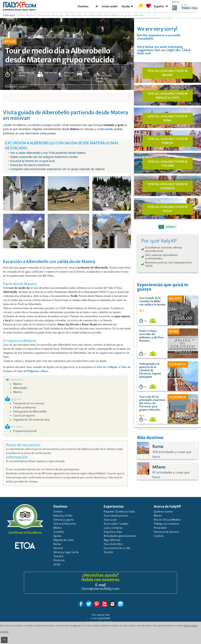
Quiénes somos (163, 512)
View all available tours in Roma (167, 118)
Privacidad (160, 528)
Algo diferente (112, 540)
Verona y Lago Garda (66, 552)
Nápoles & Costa (63, 540)
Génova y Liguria (63, 520)
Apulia (57, 536)
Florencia (59, 560)
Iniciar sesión (110, 6)
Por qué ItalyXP (159, 241)
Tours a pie (110, 520)
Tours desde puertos (116, 516)
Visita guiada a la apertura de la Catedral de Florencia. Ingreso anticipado (150, 370)
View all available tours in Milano (167, 73)
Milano (58, 528)
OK (4, 640)
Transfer (109, 552)
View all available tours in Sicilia (167, 209)
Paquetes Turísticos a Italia (119, 512)
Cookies (159, 536)
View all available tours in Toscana (167, 164)
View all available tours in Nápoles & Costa (167, 96)
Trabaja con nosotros (166, 524)
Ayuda (126, 6)
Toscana (58, 556)
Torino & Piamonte (64, 524)
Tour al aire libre (113, 544)
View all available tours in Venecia (167, 141)
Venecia (58, 548)
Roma (57, 544)
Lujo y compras (113, 528)
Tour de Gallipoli (107, 367)
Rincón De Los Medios (167, 520)
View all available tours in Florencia (167, 186)
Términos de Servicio (166, 532)
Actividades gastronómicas (120, 536)
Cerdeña (59, 532)
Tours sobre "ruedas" (116, 524)
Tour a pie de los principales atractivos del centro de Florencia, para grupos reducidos (152, 403)
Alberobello (106, 129)
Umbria (58, 512)
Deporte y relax (113, 532)
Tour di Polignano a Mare (32, 371)
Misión (158, 516)
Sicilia (57, 564)
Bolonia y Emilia (63, 516)
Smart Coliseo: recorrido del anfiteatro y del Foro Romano (151, 336)
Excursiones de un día (117, 548)
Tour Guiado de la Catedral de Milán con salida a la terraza (152, 301)
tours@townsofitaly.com (100, 589)
